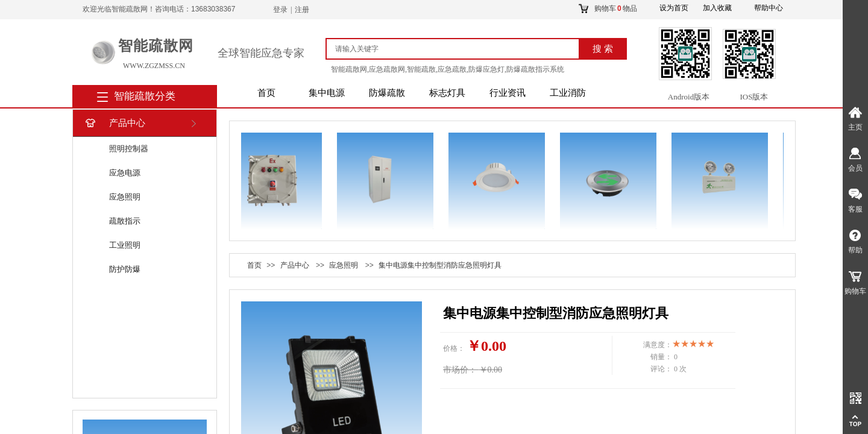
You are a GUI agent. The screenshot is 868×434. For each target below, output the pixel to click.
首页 (266, 93)
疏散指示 (125, 221)
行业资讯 (508, 93)
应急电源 (125, 173)
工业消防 (568, 93)
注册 (302, 10)
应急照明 (125, 197)
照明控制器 (129, 149)
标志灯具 (447, 93)
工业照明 (125, 245)
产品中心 (114, 123)
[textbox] (458, 49)
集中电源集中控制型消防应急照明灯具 (440, 265)
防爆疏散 (387, 93)
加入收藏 (717, 8)
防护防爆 (125, 269)
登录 (280, 10)
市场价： (460, 370)
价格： (454, 348)
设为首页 (674, 8)
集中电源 (327, 93)
